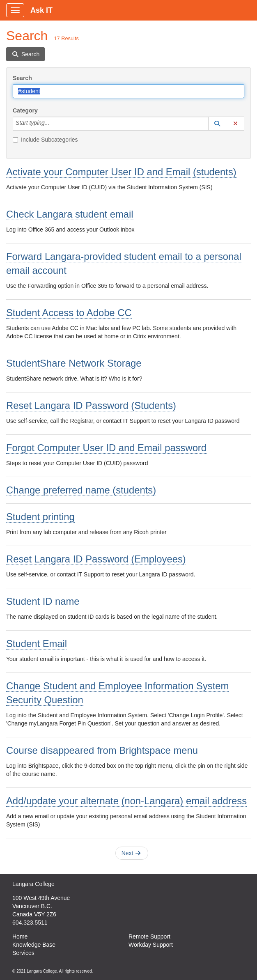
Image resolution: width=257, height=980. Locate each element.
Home (20, 936)
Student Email (37, 644)
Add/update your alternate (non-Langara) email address (126, 801)
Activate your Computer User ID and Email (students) (121, 172)
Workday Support (151, 945)
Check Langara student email (70, 214)
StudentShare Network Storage (74, 363)
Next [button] (131, 853)
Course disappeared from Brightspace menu (102, 750)
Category (25, 110)
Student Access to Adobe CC (69, 313)
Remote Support (149, 936)
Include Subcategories (45, 140)
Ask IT (41, 10)
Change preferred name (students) (81, 490)
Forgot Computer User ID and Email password (106, 448)
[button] (217, 124)
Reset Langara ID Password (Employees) (96, 559)
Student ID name (43, 601)
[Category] (54, 124)
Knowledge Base (34, 945)
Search (22, 78)
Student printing (40, 517)
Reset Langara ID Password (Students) (91, 405)
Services (23, 953)
